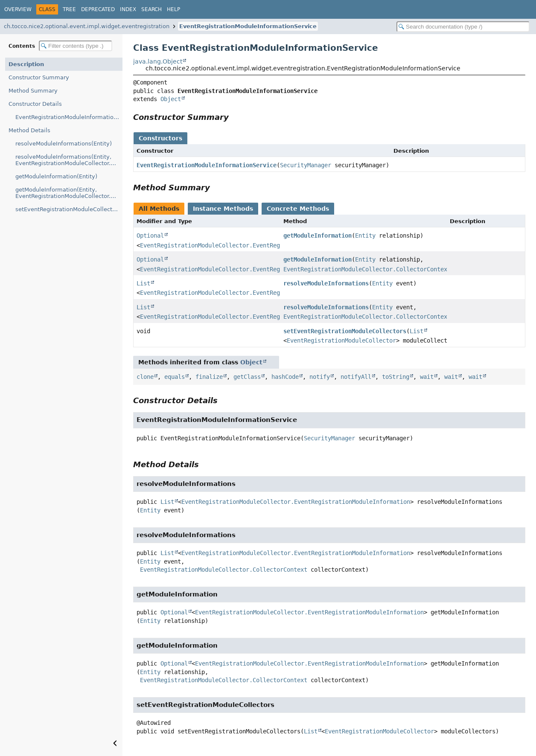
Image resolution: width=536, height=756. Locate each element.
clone (145, 377)
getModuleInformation (318, 236)
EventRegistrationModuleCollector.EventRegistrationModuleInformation (254, 245)
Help (173, 9)
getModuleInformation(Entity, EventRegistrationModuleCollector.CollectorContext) (69, 193)
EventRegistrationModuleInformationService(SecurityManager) (69, 117)
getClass (247, 377)
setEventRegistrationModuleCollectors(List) (69, 209)
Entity (365, 236)
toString (396, 377)
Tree (69, 9)
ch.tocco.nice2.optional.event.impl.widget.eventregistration (87, 26)
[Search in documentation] (463, 27)
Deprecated (98, 9)
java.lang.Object (158, 61)
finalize (209, 377)
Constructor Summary (39, 77)
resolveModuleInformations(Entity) (64, 144)
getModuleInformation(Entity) (56, 176)
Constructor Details (35, 104)
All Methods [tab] (159, 209)
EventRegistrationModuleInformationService (248, 26)
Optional (150, 236)
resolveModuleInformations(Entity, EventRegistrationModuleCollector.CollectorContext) (69, 160)
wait (427, 377)
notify (320, 377)
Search (151, 9)
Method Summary (33, 91)
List (143, 283)
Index (128, 9)
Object (171, 99)
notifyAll (356, 377)
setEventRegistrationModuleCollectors (345, 331)
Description (26, 64)
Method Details (29, 130)
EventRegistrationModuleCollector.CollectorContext (367, 269)
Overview (18, 9)
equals (175, 377)
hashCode (285, 377)
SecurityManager (306, 165)
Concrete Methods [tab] (298, 209)
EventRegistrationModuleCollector (341, 340)
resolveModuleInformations (326, 283)
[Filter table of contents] (76, 46)
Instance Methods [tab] (223, 209)
